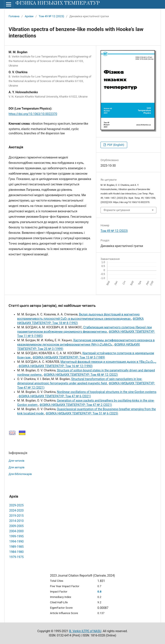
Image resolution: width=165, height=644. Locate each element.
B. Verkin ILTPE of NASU (85, 631)
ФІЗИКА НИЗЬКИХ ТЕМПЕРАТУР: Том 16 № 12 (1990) (56, 366)
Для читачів (16, 461)
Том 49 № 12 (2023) (51, 16)
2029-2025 (16, 505)
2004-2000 (16, 531)
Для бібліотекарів (20, 474)
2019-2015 (16, 516)
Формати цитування (117, 210)
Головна (14, 16)
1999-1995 (16, 536)
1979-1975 (16, 557)
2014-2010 (16, 521)
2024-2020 (16, 511)
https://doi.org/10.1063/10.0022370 (33, 114)
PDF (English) (115, 145)
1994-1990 (16, 542)
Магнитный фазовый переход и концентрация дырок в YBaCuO (108, 362)
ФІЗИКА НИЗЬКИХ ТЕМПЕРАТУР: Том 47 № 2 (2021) (76, 405)
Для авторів (17, 467)
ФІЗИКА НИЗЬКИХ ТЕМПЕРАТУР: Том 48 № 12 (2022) (81, 375)
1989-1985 (16, 547)
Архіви (29, 16)
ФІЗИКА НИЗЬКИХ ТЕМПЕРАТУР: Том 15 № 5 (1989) (69, 357)
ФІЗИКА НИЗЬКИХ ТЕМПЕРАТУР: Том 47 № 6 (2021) (55, 396)
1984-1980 (16, 552)
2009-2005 (16, 526)
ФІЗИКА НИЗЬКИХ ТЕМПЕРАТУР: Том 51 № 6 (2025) (82, 413)
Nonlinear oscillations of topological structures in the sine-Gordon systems (107, 392)
